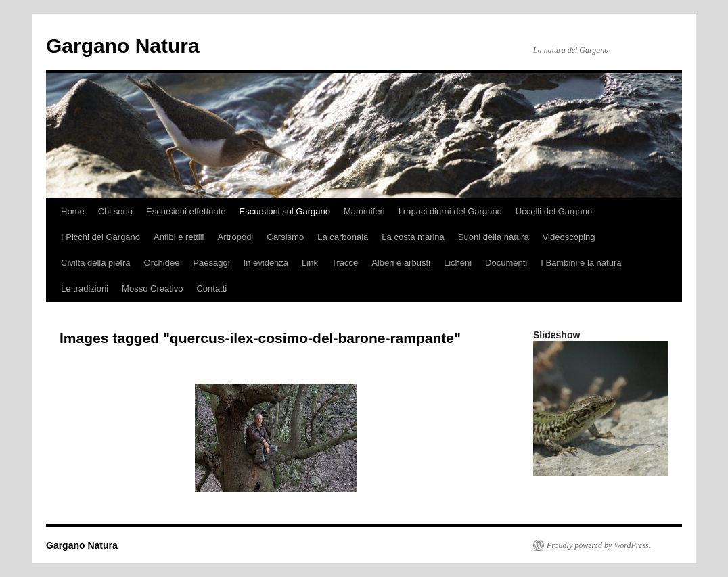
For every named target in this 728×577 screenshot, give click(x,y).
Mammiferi (364, 211)
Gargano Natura (123, 46)
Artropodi (236, 237)
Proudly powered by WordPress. (599, 545)
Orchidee (162, 263)
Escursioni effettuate (186, 211)
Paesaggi (211, 263)
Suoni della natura (494, 237)
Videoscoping (569, 237)
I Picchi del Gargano (100, 237)
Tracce (345, 263)
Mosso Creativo (152, 288)
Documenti (506, 263)
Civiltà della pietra (96, 263)
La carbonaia (343, 237)
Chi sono (115, 211)
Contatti (211, 288)
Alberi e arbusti (401, 263)
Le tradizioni (85, 288)
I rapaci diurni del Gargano (450, 211)
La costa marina (413, 237)
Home (73, 211)
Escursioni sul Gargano (285, 211)
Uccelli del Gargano (554, 211)
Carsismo (285, 237)
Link (310, 263)
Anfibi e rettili (179, 237)
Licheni (458, 263)
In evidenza (266, 263)
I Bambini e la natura (581, 263)
